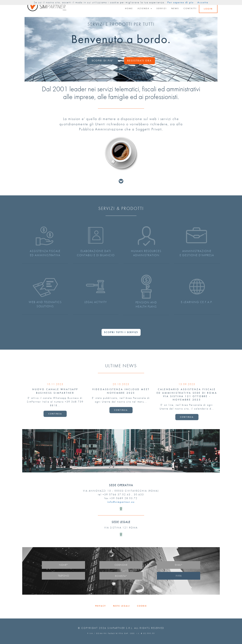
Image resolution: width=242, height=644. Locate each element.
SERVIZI (162, 8)
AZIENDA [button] (145, 8)
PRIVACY (101, 606)
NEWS (175, 8)
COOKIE (142, 606)
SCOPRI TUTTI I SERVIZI (121, 332)
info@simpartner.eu (121, 502)
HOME (129, 8)
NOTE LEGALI (121, 606)
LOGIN (208, 9)
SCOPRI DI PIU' (103, 61)
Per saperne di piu (181, 2)
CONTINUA (55, 414)
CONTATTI (190, 8)
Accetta (203, 2)
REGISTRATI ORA (140, 61)
